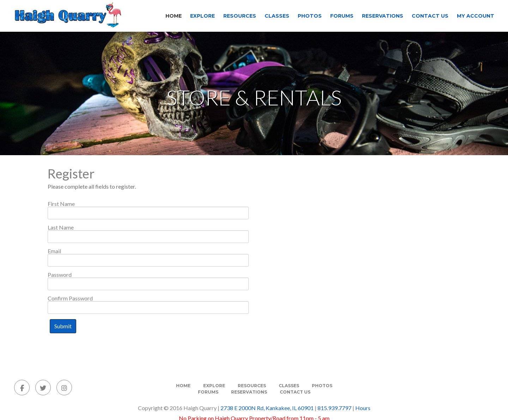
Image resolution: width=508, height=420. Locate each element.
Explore (202, 16)
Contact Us (430, 16)
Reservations (383, 16)
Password (60, 275)
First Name (61, 204)
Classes (277, 16)
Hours (363, 408)
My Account (476, 16)
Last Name (61, 227)
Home (174, 16)
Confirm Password (70, 298)
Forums (342, 16)
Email (54, 251)
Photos (310, 16)
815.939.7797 (334, 408)
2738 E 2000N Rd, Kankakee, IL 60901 (267, 408)
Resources (240, 16)
